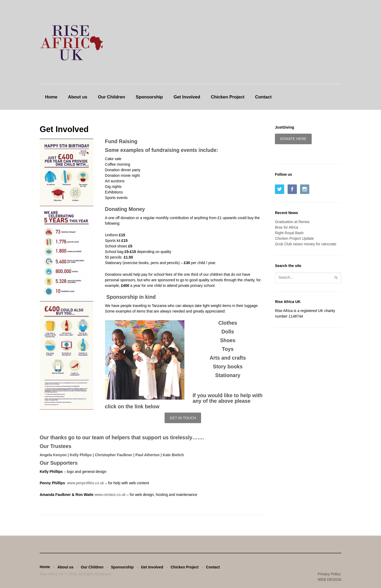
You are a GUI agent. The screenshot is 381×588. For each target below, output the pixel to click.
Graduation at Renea (292, 222)
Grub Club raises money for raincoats (306, 244)
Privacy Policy (329, 574)
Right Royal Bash (289, 233)
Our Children (112, 97)
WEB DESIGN (330, 580)
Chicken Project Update (294, 238)
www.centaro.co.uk (110, 495)
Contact (263, 97)
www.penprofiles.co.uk (86, 483)
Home (51, 97)
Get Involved (187, 97)
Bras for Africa (287, 227)
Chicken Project (228, 97)
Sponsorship (149, 97)
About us (78, 97)
